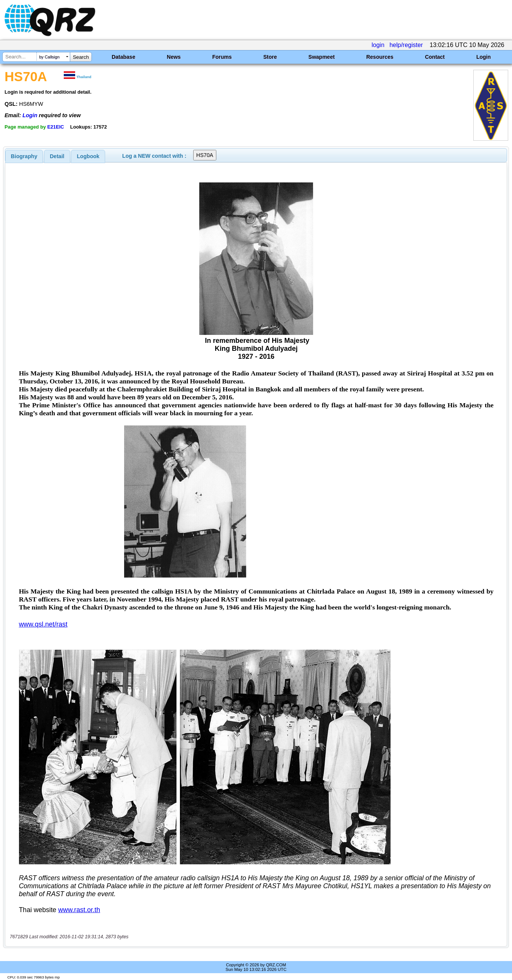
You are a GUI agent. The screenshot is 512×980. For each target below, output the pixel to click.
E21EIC (55, 127)
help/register (406, 45)
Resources (380, 57)
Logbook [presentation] (88, 156)
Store (270, 57)
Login (484, 57)
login (378, 45)
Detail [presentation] (57, 156)
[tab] (24, 156)
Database (123, 57)
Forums (222, 57)
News (174, 57)
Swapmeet (322, 57)
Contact (435, 57)
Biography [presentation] (24, 156)
